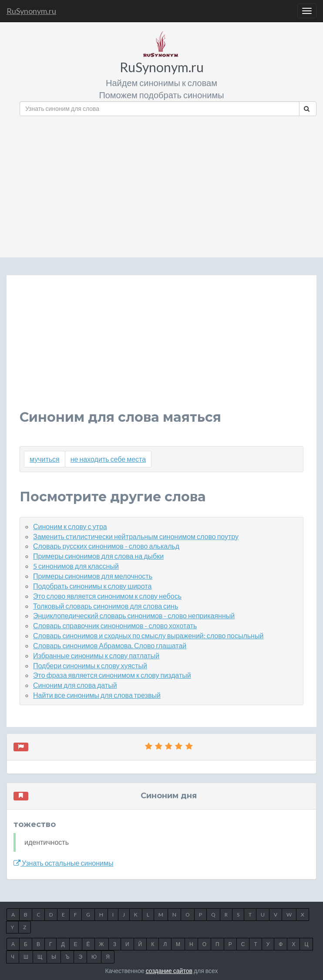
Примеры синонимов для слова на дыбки (98, 556)
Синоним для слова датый (75, 685)
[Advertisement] (168, 183)
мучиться (45, 459)
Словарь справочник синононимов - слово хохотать (115, 625)
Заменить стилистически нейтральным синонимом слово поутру (136, 536)
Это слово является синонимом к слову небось (107, 596)
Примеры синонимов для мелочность (93, 576)
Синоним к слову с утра (70, 526)
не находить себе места (108, 459)
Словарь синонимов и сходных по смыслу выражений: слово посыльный (148, 635)
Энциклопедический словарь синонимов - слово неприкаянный (134, 615)
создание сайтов (169, 971)
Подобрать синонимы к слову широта (92, 586)
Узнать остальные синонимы (63, 863)
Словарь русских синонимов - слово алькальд (106, 546)
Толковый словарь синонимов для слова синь (106, 606)
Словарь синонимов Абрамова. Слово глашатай (110, 645)
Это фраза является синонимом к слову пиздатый (112, 675)
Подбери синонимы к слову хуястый (90, 665)
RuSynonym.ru (31, 11)
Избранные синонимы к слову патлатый (96, 655)
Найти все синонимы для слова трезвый (97, 695)
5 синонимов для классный (76, 566)
